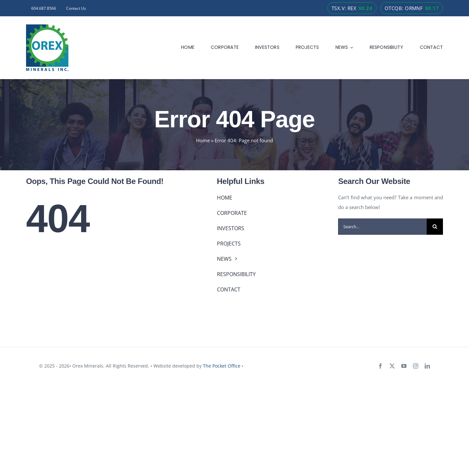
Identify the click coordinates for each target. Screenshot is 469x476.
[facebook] (380, 366)
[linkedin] (427, 366)
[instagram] (416, 366)
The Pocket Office (222, 366)
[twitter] (392, 366)
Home (203, 140)
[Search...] (382, 227)
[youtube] (404, 366)
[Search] (435, 227)
